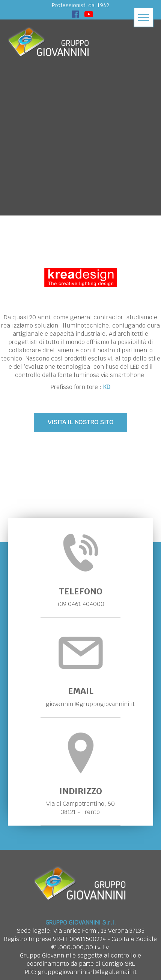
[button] (144, 17)
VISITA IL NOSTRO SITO (80, 422)
